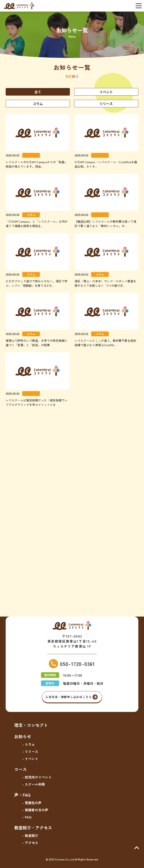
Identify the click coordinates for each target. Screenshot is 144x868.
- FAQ (27, 817)
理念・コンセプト (31, 725)
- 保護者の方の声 (35, 810)
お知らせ (23, 736)
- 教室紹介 (30, 835)
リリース (106, 104)
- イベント (30, 759)
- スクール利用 (34, 784)
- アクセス (30, 843)
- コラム (29, 744)
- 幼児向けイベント (37, 777)
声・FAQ (22, 795)
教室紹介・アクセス (33, 828)
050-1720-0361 (78, 664)
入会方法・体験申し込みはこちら (69, 697)
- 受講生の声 (32, 803)
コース (21, 769)
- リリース (30, 751)
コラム (38, 104)
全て (38, 92)
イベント (106, 92)
